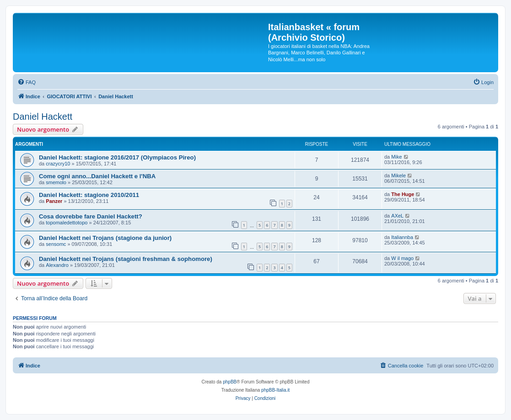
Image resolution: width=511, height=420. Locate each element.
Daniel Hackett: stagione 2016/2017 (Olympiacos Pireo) (117, 157)
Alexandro (57, 265)
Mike (396, 157)
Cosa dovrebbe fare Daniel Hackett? (91, 216)
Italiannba (402, 237)
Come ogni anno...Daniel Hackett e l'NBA (97, 176)
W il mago (402, 258)
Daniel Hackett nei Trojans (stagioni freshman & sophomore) (126, 259)
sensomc (56, 244)
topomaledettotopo (67, 223)
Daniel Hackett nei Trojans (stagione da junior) (105, 238)
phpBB (230, 382)
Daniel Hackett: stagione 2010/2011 (89, 195)
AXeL (397, 216)
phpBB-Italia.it (275, 390)
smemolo (56, 182)
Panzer (54, 201)
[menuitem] (27, 82)
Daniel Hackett (43, 117)
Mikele (398, 175)
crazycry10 (58, 164)
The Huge (403, 194)
